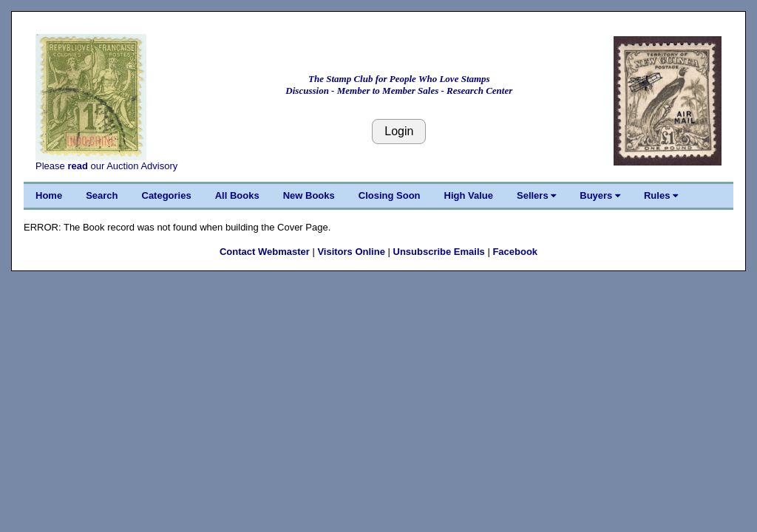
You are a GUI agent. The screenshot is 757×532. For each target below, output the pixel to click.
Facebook (515, 252)
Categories (167, 195)
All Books (237, 195)
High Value (469, 195)
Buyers (600, 195)
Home (49, 195)
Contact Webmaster (265, 252)
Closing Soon (390, 195)
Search (102, 195)
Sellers (536, 195)
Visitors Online (351, 252)
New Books (309, 195)
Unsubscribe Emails (439, 252)
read (77, 166)
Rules (661, 195)
